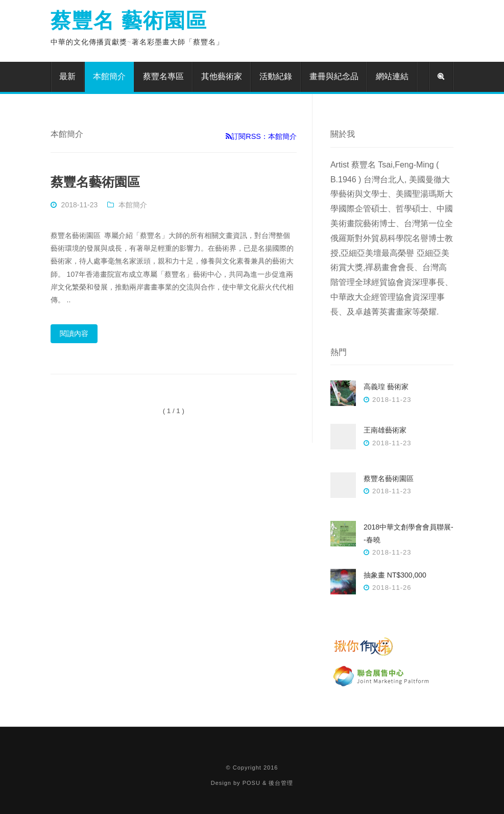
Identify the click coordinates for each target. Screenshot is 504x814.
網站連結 (392, 76)
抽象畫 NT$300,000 (395, 575)
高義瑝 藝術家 (386, 387)
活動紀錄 (276, 76)
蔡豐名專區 (163, 76)
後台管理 (281, 783)
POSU (251, 783)
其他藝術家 (222, 76)
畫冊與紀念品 (334, 76)
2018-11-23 (80, 205)
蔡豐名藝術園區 (95, 182)
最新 (67, 76)
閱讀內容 (74, 333)
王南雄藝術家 (385, 430)
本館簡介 (109, 76)
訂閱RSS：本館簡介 (261, 136)
